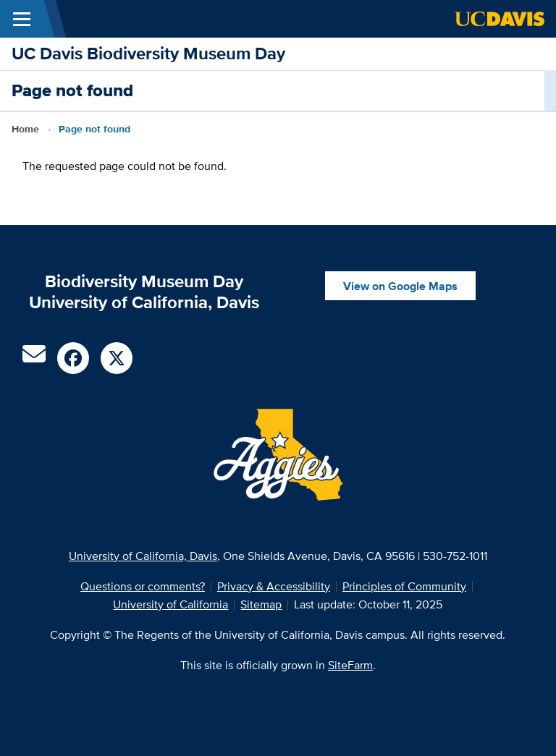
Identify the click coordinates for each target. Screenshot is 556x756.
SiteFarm (350, 665)
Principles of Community (404, 586)
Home (25, 129)
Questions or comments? (143, 586)
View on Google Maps (400, 286)
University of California (170, 604)
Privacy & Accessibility (274, 586)
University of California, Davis (143, 556)
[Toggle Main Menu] (22, 19)
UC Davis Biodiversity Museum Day (148, 53)
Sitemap (261, 604)
